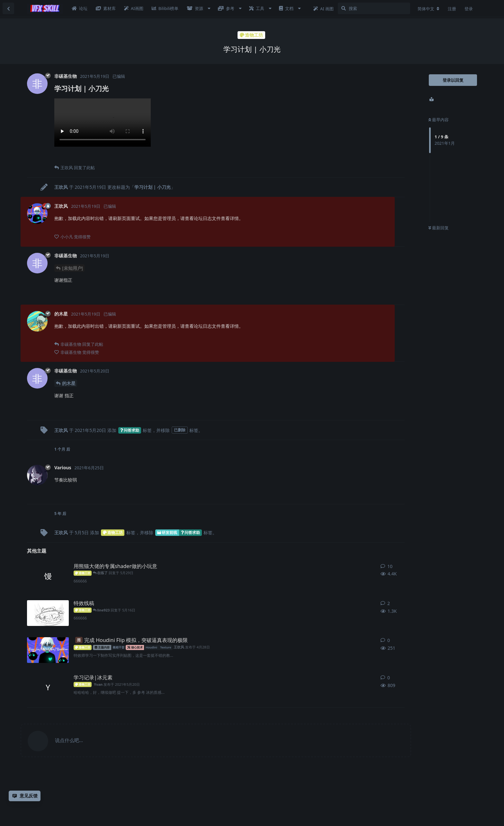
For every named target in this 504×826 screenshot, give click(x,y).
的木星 (69, 383)
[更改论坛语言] (428, 9)
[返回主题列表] (8, 8)
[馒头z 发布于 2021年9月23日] (48, 576)
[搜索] (374, 8)
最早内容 (439, 120)
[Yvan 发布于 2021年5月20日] (48, 687)
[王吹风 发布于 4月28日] (48, 650)
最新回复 (439, 228)
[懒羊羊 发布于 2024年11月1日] (48, 613)
